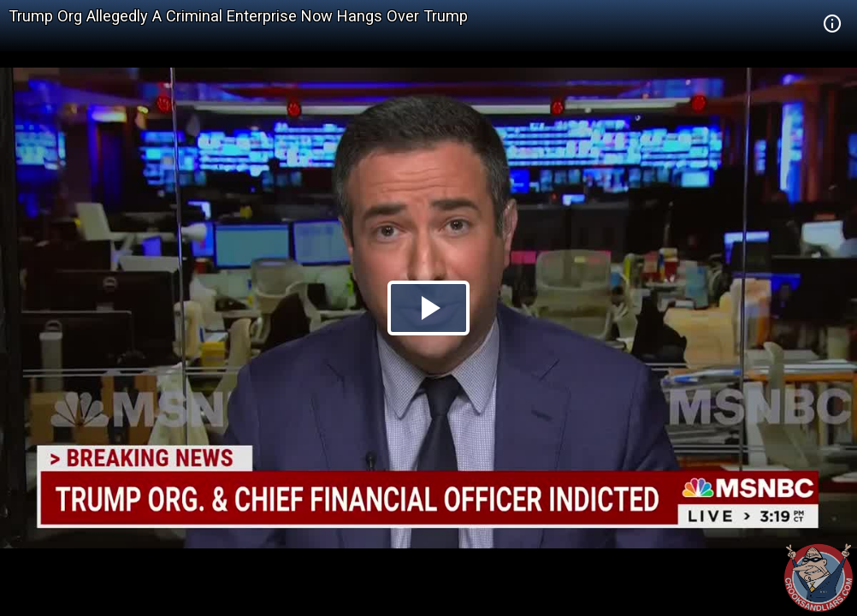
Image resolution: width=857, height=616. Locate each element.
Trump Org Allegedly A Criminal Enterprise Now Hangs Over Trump (238, 16)
